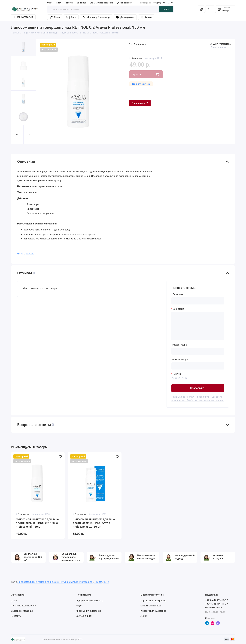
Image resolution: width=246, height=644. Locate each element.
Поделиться (140, 103)
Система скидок (84, 616)
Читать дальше (26, 254)
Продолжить (198, 388)
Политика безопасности (23, 606)
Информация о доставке (88, 611)
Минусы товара (180, 359)
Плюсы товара (179, 345)
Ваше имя (178, 294)
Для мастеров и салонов (101, 3)
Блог (59, 3)
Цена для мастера (141, 84)
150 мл (98, 582)
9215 (106, 582)
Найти (166, 9)
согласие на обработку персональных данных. (198, 400)
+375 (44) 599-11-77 (157, 3)
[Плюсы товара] (198, 351)
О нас (50, 3)
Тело (71, 17)
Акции (146, 17)
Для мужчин (125, 17)
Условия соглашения (22, 611)
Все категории (23, 17)
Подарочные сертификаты (90, 601)
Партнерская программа (153, 601)
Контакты (81, 3)
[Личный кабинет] (201, 9)
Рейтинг (177, 374)
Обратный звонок (214, 607)
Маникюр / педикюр (96, 17)
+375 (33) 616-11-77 (217, 604)
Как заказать (125, 3)
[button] (17, 135)
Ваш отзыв (179, 309)
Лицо (55, 17)
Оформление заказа (151, 606)
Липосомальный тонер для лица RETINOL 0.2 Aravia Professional (55, 582)
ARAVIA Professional (221, 44)
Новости (69, 3)
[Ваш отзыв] (198, 326)
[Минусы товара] (198, 366)
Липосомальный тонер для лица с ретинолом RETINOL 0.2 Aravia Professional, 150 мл (37, 523)
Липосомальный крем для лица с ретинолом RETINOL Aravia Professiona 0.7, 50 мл (94, 523)
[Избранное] (210, 9)
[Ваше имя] (198, 301)
